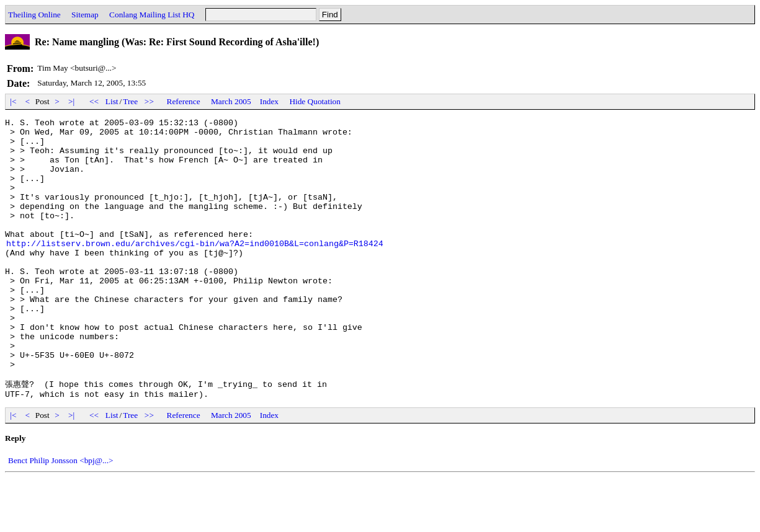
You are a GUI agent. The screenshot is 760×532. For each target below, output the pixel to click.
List (112, 101)
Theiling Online (34, 15)
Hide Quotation (315, 101)
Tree (130, 101)
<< (94, 101)
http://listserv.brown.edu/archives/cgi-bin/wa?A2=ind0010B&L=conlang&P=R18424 (195, 269)
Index (269, 101)
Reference (184, 101)
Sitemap (85, 15)
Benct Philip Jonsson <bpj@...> (61, 515)
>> (150, 101)
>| (72, 101)
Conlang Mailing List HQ (152, 15)
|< (13, 101)
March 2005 (231, 101)
